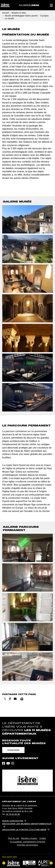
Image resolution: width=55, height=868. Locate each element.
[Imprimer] (22, 699)
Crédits (43, 838)
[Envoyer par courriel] (15, 699)
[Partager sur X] (5, 699)
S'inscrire (13, 750)
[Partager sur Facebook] (10, 699)
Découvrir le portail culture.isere (24, 830)
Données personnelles (28, 845)
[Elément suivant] (51, 863)
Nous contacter (13, 821)
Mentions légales (29, 838)
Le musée (9, 18)
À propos (44, 16)
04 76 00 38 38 (13, 814)
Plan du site (14, 838)
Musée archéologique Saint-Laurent (21, 16)
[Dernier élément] (4, 863)
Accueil (5, 13)
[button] (51, 5)
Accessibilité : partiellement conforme (28, 842)
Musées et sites (19, 13)
